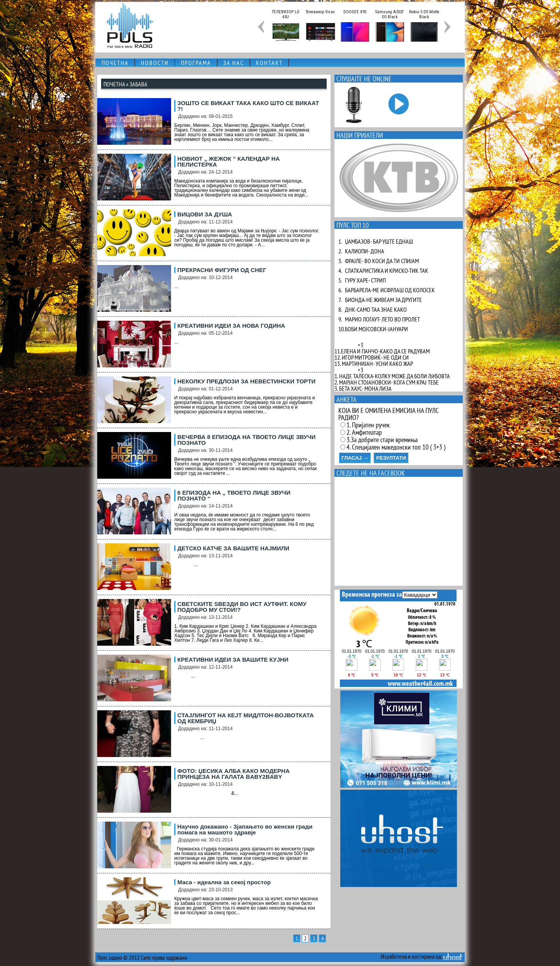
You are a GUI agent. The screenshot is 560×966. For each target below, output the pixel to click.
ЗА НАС (234, 63)
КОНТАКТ (269, 63)
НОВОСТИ (155, 63)
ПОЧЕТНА (115, 63)
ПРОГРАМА (196, 63)
